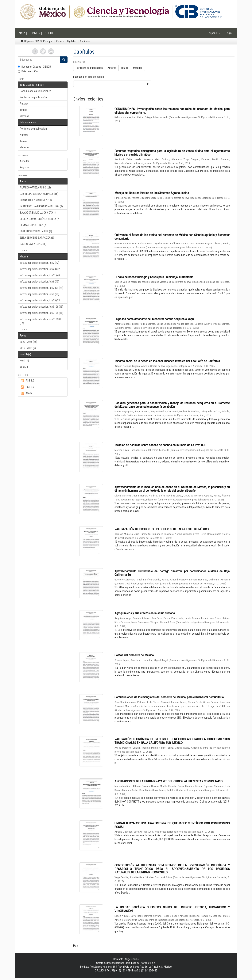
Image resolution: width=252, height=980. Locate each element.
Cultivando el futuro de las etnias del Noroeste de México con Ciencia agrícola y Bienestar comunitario (172, 237)
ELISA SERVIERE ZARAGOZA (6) (37, 238)
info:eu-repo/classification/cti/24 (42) (40, 269)
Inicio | (22, 33)
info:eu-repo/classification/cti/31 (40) (40, 275)
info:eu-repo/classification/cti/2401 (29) (41, 288)
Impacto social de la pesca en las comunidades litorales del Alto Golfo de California (167, 361)
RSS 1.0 (27, 381)
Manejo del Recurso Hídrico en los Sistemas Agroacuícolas (152, 193)
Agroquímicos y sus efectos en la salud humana (145, 613)
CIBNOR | (36, 33)
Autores (24, 104)
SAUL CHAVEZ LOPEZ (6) (33, 244)
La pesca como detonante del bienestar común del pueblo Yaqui (154, 319)
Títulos (23, 110)
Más (76, 946)
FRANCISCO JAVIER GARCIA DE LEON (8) (41, 206)
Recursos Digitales (66, 41)
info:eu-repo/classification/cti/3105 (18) (41, 313)
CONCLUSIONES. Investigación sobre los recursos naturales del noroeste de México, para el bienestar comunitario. (172, 111)
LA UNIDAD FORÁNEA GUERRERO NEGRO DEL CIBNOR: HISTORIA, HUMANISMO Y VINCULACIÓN (172, 909)
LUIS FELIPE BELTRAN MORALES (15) (39, 194)
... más (23, 250)
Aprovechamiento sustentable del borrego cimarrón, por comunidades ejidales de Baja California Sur (172, 573)
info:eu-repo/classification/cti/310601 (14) (40, 321)
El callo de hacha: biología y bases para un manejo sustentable (154, 277)
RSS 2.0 (27, 387)
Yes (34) (24, 367)
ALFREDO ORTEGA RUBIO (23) (35, 188)
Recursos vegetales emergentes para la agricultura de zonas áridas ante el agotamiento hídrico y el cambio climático (172, 153)
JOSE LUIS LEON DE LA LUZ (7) (36, 231)
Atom (26, 393)
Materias (24, 116)
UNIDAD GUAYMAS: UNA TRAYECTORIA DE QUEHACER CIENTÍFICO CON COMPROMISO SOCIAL (172, 825)
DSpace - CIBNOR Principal (38, 41)
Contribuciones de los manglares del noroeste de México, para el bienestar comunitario (169, 697)
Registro (24, 167)
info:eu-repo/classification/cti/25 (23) (40, 300)
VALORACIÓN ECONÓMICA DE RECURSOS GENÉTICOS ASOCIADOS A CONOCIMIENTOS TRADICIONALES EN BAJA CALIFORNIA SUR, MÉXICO (172, 741)
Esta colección (28, 71)
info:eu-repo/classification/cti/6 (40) (39, 282)
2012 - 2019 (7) (28, 348)
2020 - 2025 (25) (28, 342)
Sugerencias (132, 959)
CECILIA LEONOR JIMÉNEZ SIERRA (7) (40, 219)
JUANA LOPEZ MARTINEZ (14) (36, 200)
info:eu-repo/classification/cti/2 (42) (39, 263)
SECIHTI (50, 33)
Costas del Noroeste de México (134, 655)
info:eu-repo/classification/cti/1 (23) (39, 294)
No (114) (24, 361)
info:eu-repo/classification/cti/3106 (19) (41, 307)
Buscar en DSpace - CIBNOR (34, 67)
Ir (148, 84)
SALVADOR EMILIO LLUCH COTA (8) (38, 213)
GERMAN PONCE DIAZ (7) (33, 225)
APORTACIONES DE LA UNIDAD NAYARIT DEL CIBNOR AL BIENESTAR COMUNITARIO (169, 781)
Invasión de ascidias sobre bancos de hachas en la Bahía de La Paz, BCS (160, 445)
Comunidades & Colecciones (35, 91)
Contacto (118, 959)
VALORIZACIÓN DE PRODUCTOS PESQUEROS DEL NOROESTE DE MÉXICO (162, 529)
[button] (214, 33)
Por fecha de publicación (33, 97)
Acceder (24, 161)
